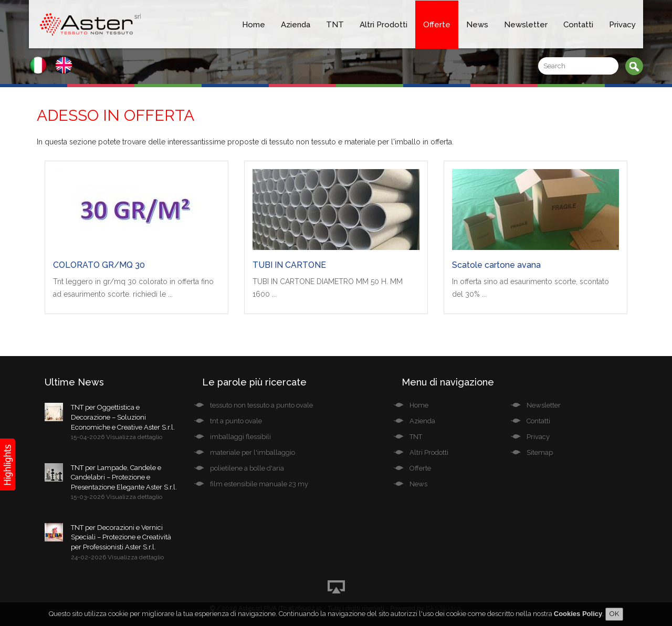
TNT (335, 25)
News (477, 25)
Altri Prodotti (384, 25)
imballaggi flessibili (240, 437)
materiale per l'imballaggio (253, 452)
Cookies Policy (578, 614)
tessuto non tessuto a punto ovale (261, 405)
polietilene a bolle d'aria (247, 468)
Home (254, 25)
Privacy (622, 25)
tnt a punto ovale (236, 421)
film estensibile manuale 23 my (259, 484)
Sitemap (540, 452)
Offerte (437, 25)
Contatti (578, 25)
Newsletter (526, 25)
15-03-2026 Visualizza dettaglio (117, 497)
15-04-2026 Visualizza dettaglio (117, 437)
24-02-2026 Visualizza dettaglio (117, 557)
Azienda (296, 25)
